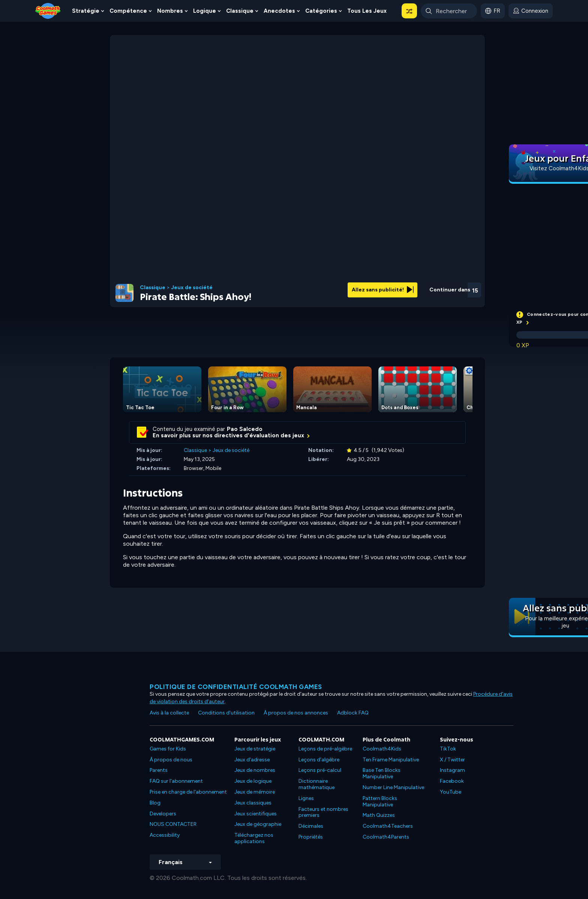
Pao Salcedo (245, 429)
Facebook (452, 781)
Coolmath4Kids (382, 749)
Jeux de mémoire (255, 792)
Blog (155, 803)
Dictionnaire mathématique (316, 784)
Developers (163, 814)
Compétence (128, 11)
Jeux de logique (253, 781)
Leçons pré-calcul (320, 770)
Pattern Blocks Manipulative (380, 801)
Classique (240, 11)
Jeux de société (192, 288)
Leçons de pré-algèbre (325, 749)
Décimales (311, 826)
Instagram (452, 770)
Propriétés (311, 837)
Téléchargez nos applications (254, 838)
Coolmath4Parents (386, 837)
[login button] (531, 11)
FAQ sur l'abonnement (176, 781)
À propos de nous (171, 760)
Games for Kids (168, 749)
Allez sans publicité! (383, 290)
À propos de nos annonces (296, 713)
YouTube (451, 792)
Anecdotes (279, 11)
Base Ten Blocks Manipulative (382, 773)
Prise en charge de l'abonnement (188, 792)
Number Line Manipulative (393, 787)
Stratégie (86, 11)
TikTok (448, 749)
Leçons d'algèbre (319, 760)
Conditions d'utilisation (226, 713)
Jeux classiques (253, 803)
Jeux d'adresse (252, 760)
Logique (205, 11)
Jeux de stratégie (255, 749)
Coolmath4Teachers (388, 826)
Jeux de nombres (255, 770)
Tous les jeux (367, 11)
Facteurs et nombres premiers (323, 812)
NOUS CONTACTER (173, 824)
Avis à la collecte (169, 713)
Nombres (170, 11)
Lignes (306, 798)
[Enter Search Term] (449, 11)
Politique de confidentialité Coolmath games (236, 687)
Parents (159, 770)
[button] (409, 11)
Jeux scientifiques (256, 814)
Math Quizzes (379, 815)
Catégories (321, 11)
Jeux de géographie (258, 824)
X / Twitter (452, 760)
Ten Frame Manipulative (391, 760)
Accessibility (165, 835)
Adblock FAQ (353, 713)
